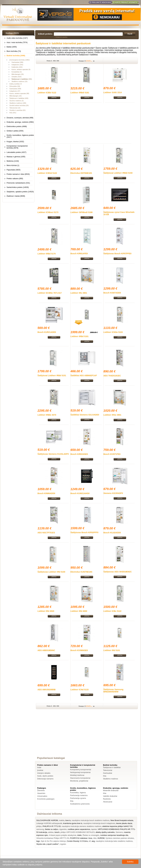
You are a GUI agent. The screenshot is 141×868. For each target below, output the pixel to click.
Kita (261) (13, 113)
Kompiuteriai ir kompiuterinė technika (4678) (17, 147)
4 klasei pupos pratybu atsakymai (62, 835)
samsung (40, 829)
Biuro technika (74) (14, 51)
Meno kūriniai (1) (13, 165)
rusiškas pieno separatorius (79, 829)
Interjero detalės (44, 773)
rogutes (63, 844)
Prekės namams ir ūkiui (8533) (18, 174)
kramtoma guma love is (73, 823)
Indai (39, 767)
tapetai (94, 829)
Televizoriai (108, 770)
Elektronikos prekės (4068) (17, 126)
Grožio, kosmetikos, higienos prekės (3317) (20, 136)
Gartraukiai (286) (18, 62)
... (91, 61)
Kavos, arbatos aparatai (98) (19, 93)
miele (79, 835)
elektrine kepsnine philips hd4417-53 (117, 826)
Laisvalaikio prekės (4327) (17, 152)
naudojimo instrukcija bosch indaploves (99, 823)
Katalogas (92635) (12, 33)
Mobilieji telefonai (77, 775)
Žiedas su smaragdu (91, 835)
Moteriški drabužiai (111, 790)
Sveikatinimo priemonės (80, 804)
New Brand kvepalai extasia (122, 820)
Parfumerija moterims (79, 795)
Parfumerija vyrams (78, 798)
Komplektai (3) (17, 72)
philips (39, 826)
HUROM (101, 838)
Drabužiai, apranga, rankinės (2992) (20, 122)
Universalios (42, 796)
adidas (51, 832)
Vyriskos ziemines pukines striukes (120, 838)
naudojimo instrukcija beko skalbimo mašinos (114, 841)
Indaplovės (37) (15, 91)
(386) (22, 79)
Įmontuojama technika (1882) (20, 60)
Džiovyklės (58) (15, 86)
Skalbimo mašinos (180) (18, 103)
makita (62, 820)
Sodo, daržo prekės (45, 776)
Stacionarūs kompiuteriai (80, 778)
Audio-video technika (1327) (17, 38)
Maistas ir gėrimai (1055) (16, 157)
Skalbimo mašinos (111, 779)
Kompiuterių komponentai (81, 770)
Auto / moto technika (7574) (17, 42)
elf (90, 841)
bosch (57, 832)
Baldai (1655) (12, 47)
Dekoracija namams (45, 779)
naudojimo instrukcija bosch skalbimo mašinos (91, 820)
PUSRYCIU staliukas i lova (81, 838)
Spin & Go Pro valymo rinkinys (53, 841)
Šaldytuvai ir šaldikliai (112, 767)
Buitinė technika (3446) (16, 56)
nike (95, 838)
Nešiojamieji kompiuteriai (80, 772)
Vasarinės (41, 793)
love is (68, 820)
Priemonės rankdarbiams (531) (18, 183)
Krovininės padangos (46, 799)
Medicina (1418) (13, 161)
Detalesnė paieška (62, 37)
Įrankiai (40, 770)
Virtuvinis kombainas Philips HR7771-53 (53, 838)
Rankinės (107, 799)
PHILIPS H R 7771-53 (52, 826)
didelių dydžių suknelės (105, 832)
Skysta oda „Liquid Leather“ (48, 844)
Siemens (119, 832)
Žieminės (41, 790)
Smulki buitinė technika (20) (19, 105)
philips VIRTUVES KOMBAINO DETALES (78, 832)
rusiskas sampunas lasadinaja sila (114, 835)
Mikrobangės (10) (16, 96)
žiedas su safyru (51, 829)
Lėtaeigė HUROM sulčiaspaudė (49, 823)
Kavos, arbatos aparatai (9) (21, 69)
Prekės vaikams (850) (15, 179)
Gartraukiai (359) (15, 89)
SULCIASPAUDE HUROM (47, 820)
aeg (93, 841)
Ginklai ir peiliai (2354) (15, 131)
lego (38, 841)
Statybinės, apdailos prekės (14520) (20, 192)
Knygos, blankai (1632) (15, 142)
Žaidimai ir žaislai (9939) (16, 196)
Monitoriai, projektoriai (79, 781)
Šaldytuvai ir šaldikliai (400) (19, 98)
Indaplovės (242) (17, 65)
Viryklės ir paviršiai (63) (18, 110)
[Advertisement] (87, 123)
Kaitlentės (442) (17, 67)
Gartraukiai (108, 773)
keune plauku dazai (124, 823)
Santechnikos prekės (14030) (18, 187)
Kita (105, 776)
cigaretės (63, 829)
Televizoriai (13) (15, 108)
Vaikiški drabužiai (110, 796)
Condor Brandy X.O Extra (77, 841)
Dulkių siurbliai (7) (16, 84)
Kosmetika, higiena (78, 793)
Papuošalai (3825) (14, 170)
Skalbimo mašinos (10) (20, 81)
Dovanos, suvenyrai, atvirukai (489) (20, 118)
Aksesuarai (108, 802)
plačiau (54, 97)
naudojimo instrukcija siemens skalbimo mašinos (81, 826)
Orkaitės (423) (17, 77)
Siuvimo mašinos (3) (17, 101)
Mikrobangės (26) (18, 74)
